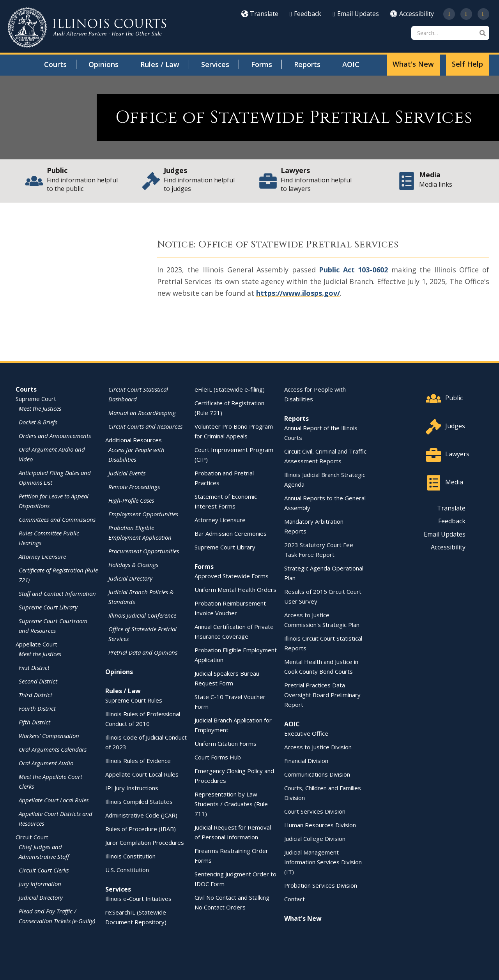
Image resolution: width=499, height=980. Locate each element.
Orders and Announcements (55, 436)
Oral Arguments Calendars (53, 749)
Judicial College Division (315, 839)
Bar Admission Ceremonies (231, 533)
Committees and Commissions (57, 519)
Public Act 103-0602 (353, 270)
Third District (35, 695)
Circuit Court (32, 837)
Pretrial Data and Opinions (143, 652)
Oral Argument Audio (46, 763)
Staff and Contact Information (57, 593)
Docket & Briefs (38, 422)
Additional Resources (134, 440)
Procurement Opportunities (144, 551)
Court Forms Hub (218, 757)
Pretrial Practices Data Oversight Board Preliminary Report (322, 695)
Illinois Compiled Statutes (139, 802)
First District (34, 667)
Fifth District (35, 722)
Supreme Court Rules (134, 700)
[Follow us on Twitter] (449, 14)
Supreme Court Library (48, 607)
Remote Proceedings (134, 487)
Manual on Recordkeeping (142, 413)
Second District (38, 681)
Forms (262, 64)
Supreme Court (36, 399)
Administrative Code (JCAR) (141, 815)
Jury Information (40, 884)
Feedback (306, 14)
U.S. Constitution (127, 870)
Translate (260, 14)
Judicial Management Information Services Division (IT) (323, 862)
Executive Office (306, 733)
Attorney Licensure (42, 556)
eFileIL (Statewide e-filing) (230, 389)
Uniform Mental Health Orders (235, 590)
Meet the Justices (40, 408)
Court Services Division (315, 811)
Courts (55, 64)
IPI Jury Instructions (132, 788)
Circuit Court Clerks (44, 870)
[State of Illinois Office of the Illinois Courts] (87, 27)
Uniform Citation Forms (226, 743)
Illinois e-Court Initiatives (138, 899)
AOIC (351, 64)
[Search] (450, 33)
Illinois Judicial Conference (142, 615)
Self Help (467, 64)
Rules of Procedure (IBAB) (141, 829)
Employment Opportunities (143, 514)
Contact (295, 899)
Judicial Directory (41, 897)
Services (215, 64)
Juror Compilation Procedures (145, 842)
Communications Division (317, 774)
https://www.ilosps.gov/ (298, 293)
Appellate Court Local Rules (54, 800)
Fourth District (37, 708)
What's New (413, 64)
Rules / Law (160, 64)
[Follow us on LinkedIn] (483, 14)
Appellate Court (36, 644)
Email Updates (356, 14)
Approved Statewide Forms (232, 576)
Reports (307, 64)
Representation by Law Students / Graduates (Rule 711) (231, 804)
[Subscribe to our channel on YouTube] (466, 14)
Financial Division (306, 761)
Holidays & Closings (133, 565)
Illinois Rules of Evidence (138, 761)
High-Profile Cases (131, 500)
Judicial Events (127, 473)
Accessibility (412, 14)
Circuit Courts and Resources (145, 426)
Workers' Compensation (49, 736)
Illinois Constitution (130, 856)
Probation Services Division (321, 885)
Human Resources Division (320, 825)
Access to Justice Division (318, 747)
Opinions (104, 64)
